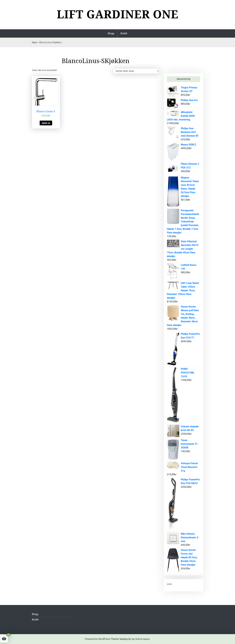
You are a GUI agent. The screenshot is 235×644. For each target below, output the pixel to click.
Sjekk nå (46, 123)
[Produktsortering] (136, 71)
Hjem (35, 42)
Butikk (124, 33)
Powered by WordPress (98, 639)
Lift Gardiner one (118, 14)
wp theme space (140, 639)
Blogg (111, 33)
